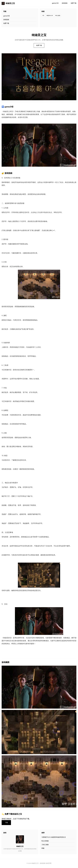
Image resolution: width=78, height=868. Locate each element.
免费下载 (74, 3)
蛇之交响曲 (45, 841)
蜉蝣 (43, 848)
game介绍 (55, 3)
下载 (6, 823)
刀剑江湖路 (45, 845)
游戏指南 (65, 3)
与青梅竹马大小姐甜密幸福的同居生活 (54, 837)
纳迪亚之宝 (8, 3)
